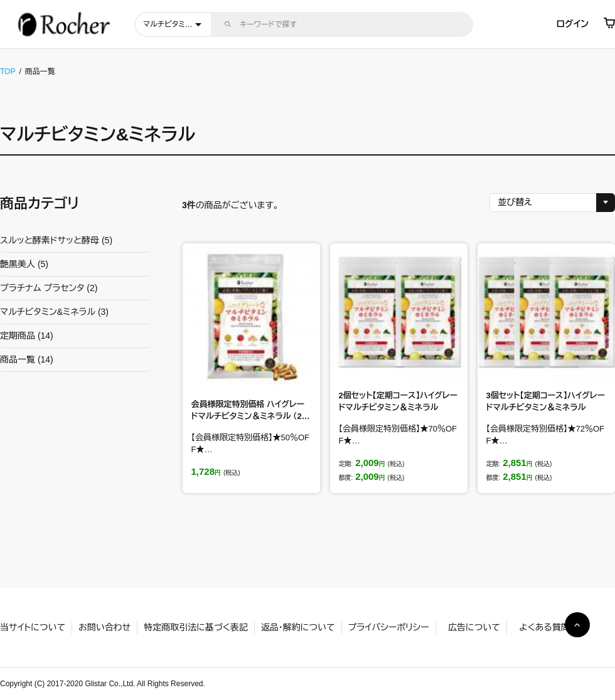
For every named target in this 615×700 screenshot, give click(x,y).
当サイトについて (33, 627)
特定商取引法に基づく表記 (195, 627)
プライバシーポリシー (389, 627)
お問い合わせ (104, 627)
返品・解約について (298, 627)
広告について (474, 627)
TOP (8, 72)
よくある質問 (544, 627)
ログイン (573, 24)
